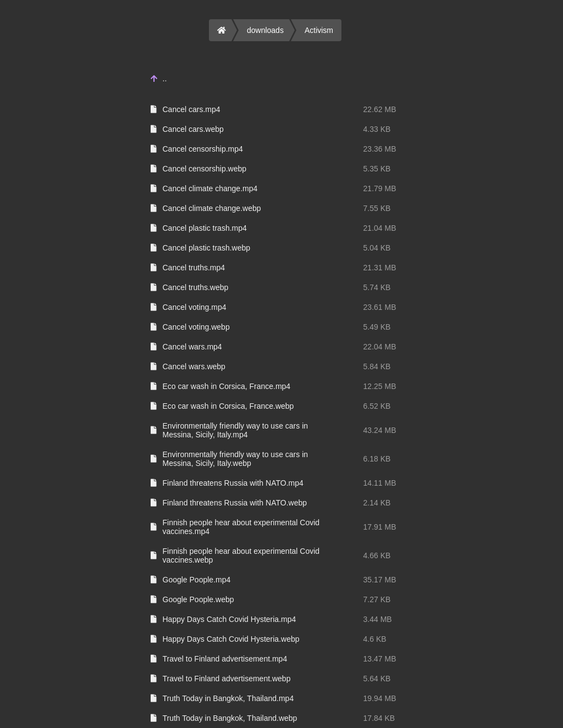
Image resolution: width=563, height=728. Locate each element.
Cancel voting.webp (196, 327)
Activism (319, 30)
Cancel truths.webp (196, 287)
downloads (265, 30)
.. (165, 79)
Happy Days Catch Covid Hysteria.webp (231, 639)
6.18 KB (377, 459)
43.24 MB (380, 430)
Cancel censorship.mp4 (203, 149)
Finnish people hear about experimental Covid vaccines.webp (241, 555)
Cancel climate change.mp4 (210, 188)
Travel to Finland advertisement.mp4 (225, 659)
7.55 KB (377, 208)
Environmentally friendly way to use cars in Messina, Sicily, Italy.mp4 (236, 430)
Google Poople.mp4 (197, 580)
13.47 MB (380, 659)
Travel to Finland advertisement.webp (227, 679)
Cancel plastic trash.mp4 (205, 228)
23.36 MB (380, 149)
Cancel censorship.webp (205, 169)
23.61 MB (380, 307)
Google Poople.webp (198, 599)
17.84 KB (379, 718)
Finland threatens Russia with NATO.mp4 (233, 483)
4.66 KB (377, 555)
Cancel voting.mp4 (195, 307)
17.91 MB (380, 527)
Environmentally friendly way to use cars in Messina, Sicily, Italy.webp (236, 459)
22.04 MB (380, 347)
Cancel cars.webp (193, 129)
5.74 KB (377, 287)
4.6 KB (375, 639)
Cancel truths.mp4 (194, 268)
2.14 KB (377, 503)
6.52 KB (377, 406)
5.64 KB (377, 679)
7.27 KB (377, 599)
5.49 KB (377, 327)
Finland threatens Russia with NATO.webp (235, 503)
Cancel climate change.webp (212, 208)
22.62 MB (380, 109)
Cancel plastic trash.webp (207, 248)
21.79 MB (380, 188)
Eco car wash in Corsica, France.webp (228, 406)
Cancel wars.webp (194, 366)
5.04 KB (377, 248)
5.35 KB (377, 169)
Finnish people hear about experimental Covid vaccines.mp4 (241, 527)
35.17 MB (380, 580)
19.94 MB (380, 698)
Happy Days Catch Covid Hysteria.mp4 (230, 619)
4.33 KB (377, 129)
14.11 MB (380, 483)
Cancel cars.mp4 (192, 109)
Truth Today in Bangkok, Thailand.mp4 (228, 698)
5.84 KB (377, 366)
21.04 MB (380, 228)
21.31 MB (380, 268)
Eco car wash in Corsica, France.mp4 (227, 386)
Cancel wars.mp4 (192, 347)
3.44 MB (378, 619)
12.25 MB (380, 386)
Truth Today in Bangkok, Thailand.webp (230, 718)
